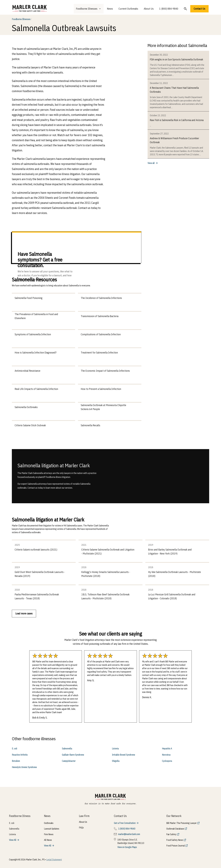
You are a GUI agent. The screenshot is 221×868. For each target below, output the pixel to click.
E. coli (14, 749)
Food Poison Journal (176, 846)
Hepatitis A (167, 749)
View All (13, 840)
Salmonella (67, 749)
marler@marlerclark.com (129, 834)
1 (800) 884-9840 (169, 9)
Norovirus (166, 755)
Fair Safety (171, 834)
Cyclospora (167, 761)
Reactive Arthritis (20, 755)
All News (48, 840)
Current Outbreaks (128, 9)
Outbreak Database (175, 829)
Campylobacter (69, 761)
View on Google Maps (127, 847)
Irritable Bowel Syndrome (123, 755)
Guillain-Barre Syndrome (73, 755)
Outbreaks (49, 823)
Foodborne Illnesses (22, 19)
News (110, 9)
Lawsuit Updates (52, 829)
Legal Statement (54, 860)
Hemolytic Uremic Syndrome (24, 767)
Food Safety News (175, 840)
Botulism (16, 761)
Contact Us (199, 9)
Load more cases (24, 613)
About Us (149, 9)
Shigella (116, 761)
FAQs (81, 828)
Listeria (115, 749)
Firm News (49, 834)
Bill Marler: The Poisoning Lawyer (181, 823)
